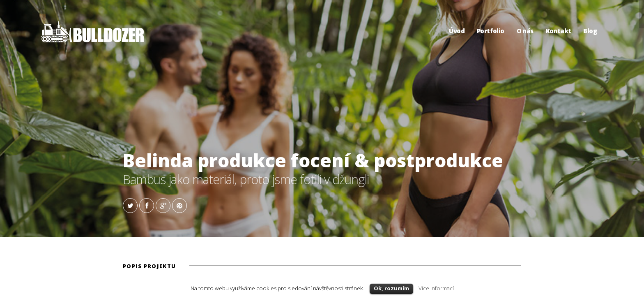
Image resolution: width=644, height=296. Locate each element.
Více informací (436, 288)
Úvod (457, 31)
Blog (590, 31)
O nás (525, 31)
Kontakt (559, 31)
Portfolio (491, 31)
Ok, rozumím (391, 288)
